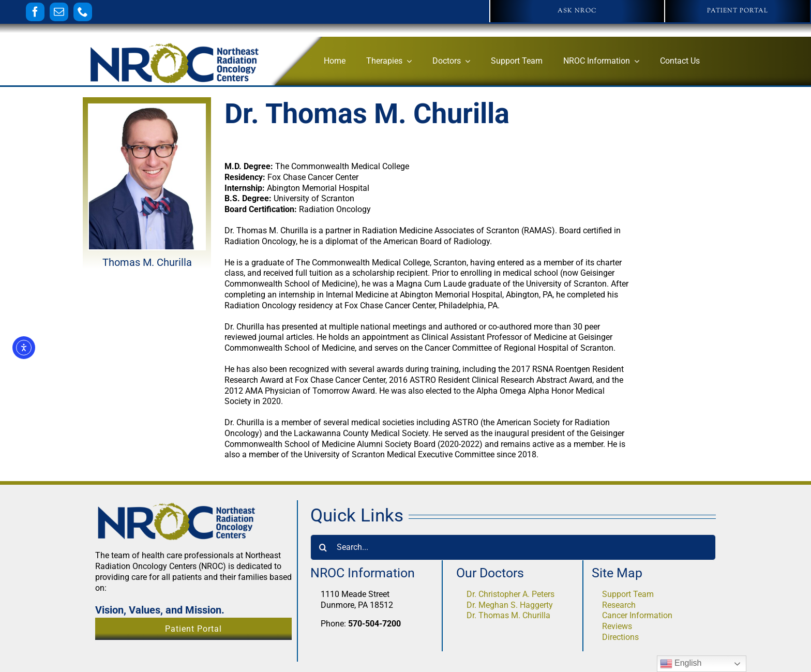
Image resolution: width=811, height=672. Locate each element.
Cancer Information (637, 615)
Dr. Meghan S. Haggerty (510, 605)
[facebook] (35, 12)
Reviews (617, 626)
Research (619, 605)
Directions (620, 637)
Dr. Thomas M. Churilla (508, 615)
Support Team (628, 594)
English (681, 664)
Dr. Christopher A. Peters (510, 594)
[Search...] (513, 547)
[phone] (83, 12)
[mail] (59, 12)
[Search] (323, 547)
